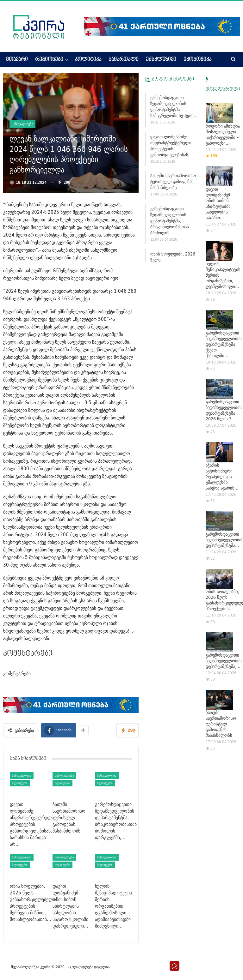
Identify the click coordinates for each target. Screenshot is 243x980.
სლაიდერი (20, 783)
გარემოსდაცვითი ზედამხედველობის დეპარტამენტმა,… (224, 661)
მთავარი (17, 60)
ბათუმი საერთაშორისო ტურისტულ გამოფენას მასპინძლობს (173, 182)
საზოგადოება (22, 124)
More (189, 60)
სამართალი (124, 60)
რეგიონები (49, 60)
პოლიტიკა (88, 60)
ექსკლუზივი (161, 60)
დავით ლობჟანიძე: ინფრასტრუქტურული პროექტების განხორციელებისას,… (172, 146)
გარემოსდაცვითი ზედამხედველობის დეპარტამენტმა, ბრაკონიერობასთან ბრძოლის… (170, 221)
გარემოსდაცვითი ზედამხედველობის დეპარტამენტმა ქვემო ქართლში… (224, 344)
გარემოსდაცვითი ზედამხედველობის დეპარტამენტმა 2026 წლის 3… (224, 410)
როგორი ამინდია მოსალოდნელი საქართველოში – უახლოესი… (223, 135)
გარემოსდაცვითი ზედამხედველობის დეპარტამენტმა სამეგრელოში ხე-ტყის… (174, 107)
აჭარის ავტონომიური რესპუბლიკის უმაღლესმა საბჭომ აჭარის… (222, 477)
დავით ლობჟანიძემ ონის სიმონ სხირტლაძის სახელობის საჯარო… (218, 203)
